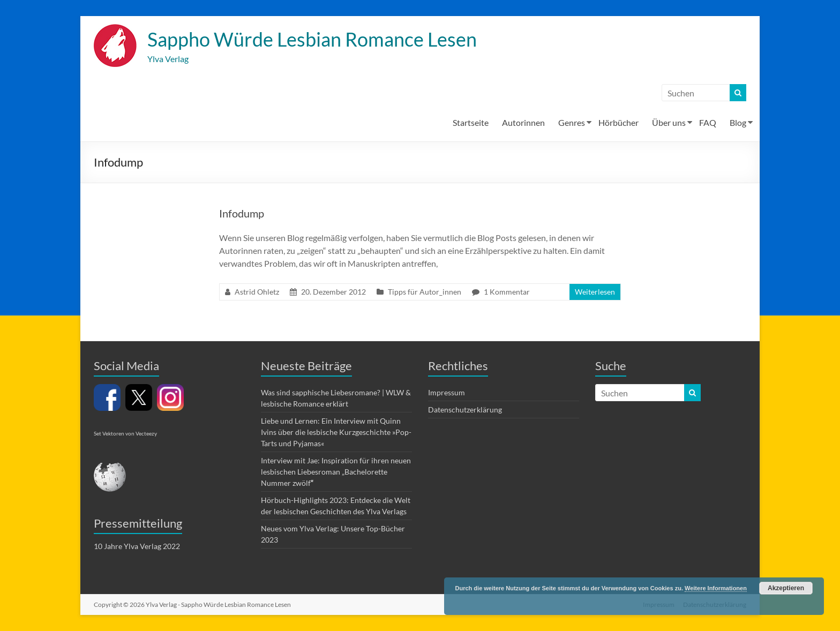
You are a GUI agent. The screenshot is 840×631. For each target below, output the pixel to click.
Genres (572, 122)
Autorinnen (523, 122)
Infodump (242, 213)
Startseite (471, 122)
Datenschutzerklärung (465, 410)
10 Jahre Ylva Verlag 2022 (137, 546)
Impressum (447, 392)
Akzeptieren (786, 588)
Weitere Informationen (716, 588)
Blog (738, 122)
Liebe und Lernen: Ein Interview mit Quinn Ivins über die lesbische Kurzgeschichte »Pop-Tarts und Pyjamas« (336, 432)
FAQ (708, 122)
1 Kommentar (507, 292)
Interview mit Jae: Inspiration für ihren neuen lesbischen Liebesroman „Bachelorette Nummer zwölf (336, 472)
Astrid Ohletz (257, 292)
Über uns (669, 122)
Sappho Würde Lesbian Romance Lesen (312, 39)
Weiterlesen (595, 292)
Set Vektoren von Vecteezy (125, 433)
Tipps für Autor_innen (425, 292)
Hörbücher (618, 122)
